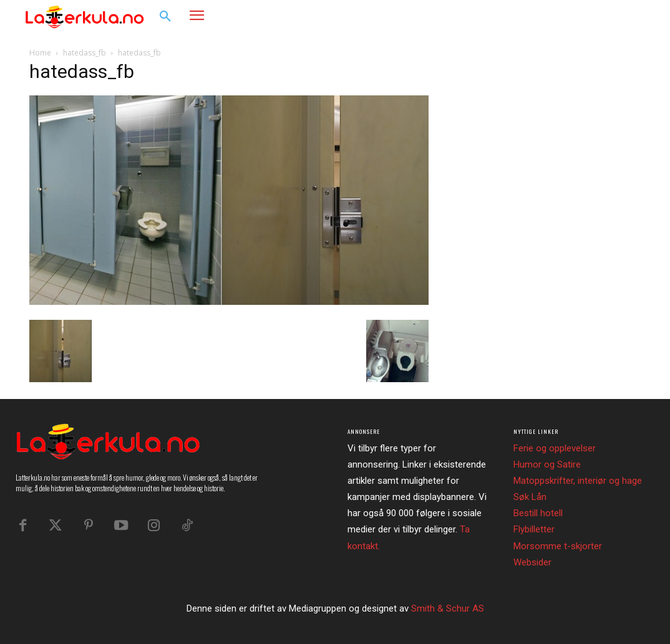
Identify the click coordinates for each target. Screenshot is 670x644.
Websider (532, 562)
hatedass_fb (85, 53)
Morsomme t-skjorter (558, 546)
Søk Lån (530, 497)
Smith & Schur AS (448, 608)
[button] (165, 17)
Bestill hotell (538, 513)
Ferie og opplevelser (555, 448)
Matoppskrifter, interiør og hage (578, 481)
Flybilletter (534, 529)
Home (40, 53)
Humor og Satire (547, 464)
